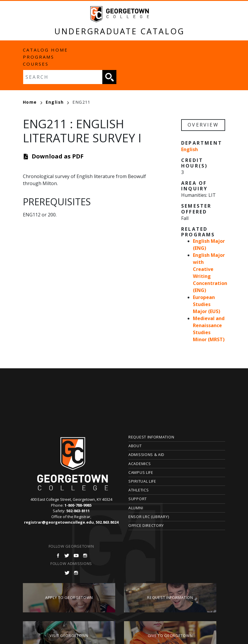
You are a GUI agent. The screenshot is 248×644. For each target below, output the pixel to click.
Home (33, 102)
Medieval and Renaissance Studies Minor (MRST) (209, 329)
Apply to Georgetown (69, 597)
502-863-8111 (78, 511)
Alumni (136, 508)
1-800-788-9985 (78, 505)
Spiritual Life (142, 481)
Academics (140, 464)
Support (138, 499)
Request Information (151, 437)
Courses (36, 64)
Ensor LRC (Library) (149, 517)
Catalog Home (45, 50)
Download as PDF (58, 156)
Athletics (139, 490)
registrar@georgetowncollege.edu (59, 522)
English (57, 102)
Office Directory (146, 525)
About (135, 446)
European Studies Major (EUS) (207, 304)
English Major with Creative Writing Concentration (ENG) (210, 273)
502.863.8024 (107, 522)
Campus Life (141, 472)
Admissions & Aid (146, 455)
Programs (39, 57)
